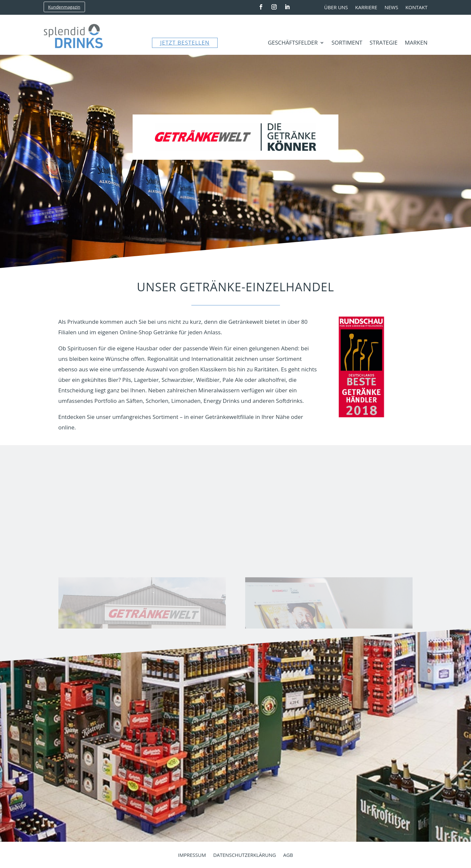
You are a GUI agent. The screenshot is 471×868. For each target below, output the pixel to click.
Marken (416, 43)
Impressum (192, 855)
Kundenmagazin (64, 7)
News (391, 8)
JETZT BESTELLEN (185, 42)
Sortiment (347, 43)
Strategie (384, 43)
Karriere (366, 8)
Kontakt (416, 8)
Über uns (336, 8)
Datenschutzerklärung (244, 855)
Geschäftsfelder (293, 43)
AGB (288, 855)
